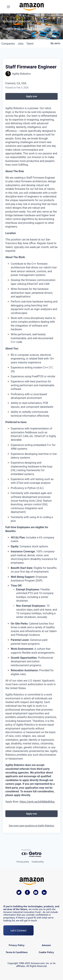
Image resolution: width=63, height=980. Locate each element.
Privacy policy (23, 862)
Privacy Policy (17, 945)
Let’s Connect (18, 930)
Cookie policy (38, 862)
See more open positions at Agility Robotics (31, 826)
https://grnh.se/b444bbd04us (37, 802)
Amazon (46, 945)
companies (8, 44)
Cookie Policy (46, 952)
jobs (21, 44)
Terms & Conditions (17, 952)
